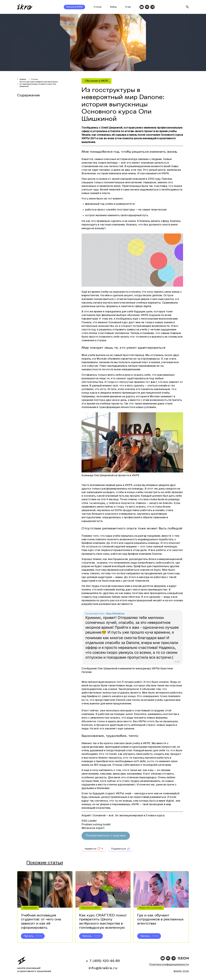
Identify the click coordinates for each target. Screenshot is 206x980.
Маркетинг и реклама (151, 909)
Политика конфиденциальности (169, 965)
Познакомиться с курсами (106, 836)
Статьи (98, 7)
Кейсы (113, 7)
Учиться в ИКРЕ (74, 7)
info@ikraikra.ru (103, 968)
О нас (128, 7)
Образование (30, 909)
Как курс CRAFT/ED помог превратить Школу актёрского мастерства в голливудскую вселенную (103, 923)
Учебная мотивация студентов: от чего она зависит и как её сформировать (41, 923)
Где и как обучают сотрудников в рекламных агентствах (160, 921)
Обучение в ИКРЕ (96, 81)
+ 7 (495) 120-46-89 (103, 961)
